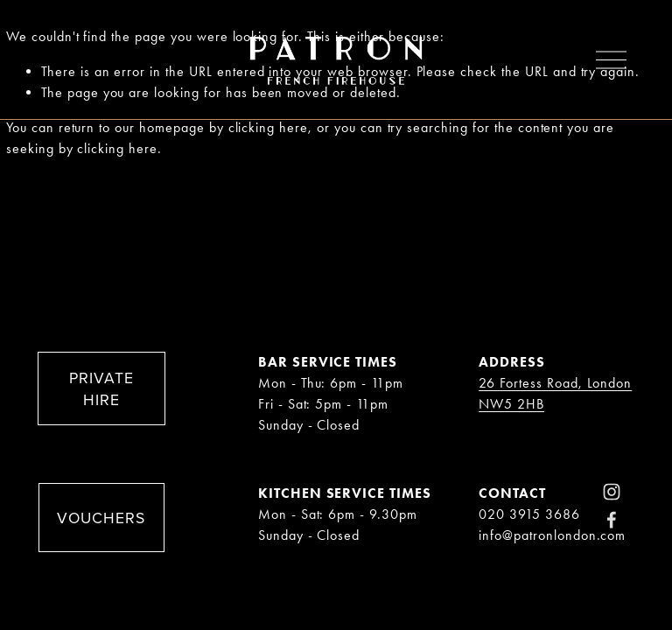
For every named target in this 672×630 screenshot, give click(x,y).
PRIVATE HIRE (101, 388)
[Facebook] (612, 520)
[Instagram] (612, 492)
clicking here (268, 127)
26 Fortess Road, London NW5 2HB (555, 393)
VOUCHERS (101, 518)
